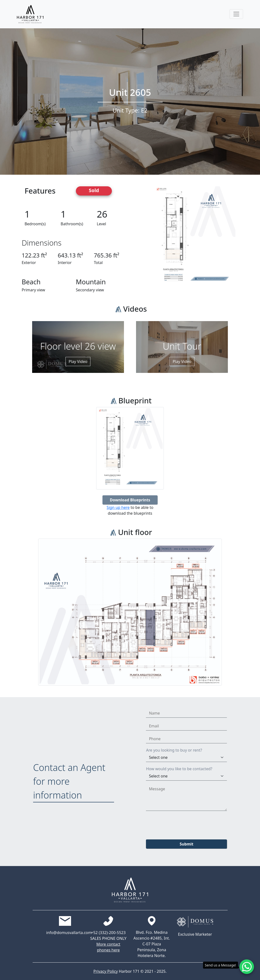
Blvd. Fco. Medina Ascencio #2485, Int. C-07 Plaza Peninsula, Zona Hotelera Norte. (152, 944)
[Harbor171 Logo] (30, 14)
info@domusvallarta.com (65, 933)
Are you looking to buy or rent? (174, 750)
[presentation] (183, 824)
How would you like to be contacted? (179, 769)
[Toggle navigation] (236, 14)
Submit (186, 844)
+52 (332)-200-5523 (108, 933)
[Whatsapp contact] (247, 967)
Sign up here (118, 507)
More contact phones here (108, 947)
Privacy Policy (106, 971)
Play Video (78, 362)
